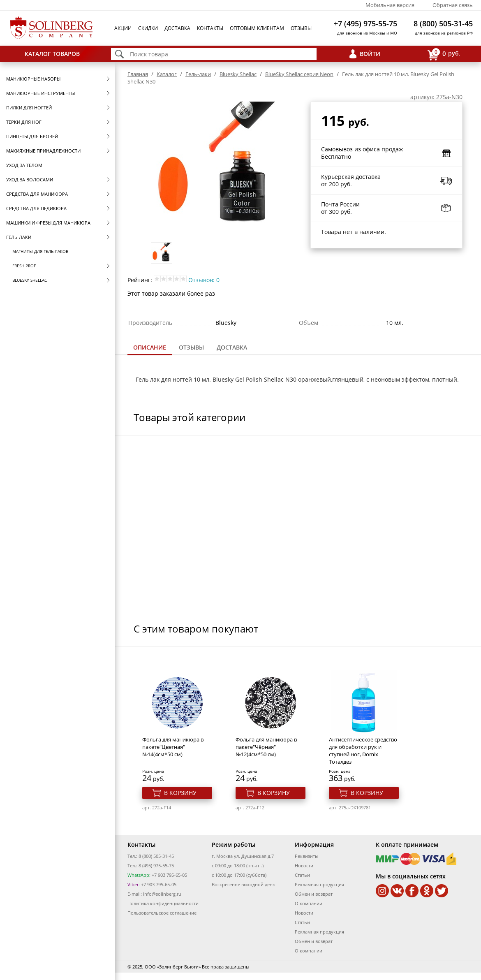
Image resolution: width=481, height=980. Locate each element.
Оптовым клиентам (257, 28)
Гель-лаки (19, 237)
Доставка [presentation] (232, 347)
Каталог (167, 74)
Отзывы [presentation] (191, 347)
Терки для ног (24, 122)
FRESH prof (24, 266)
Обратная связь (453, 5)
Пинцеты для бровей (32, 136)
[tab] (150, 348)
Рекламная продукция (319, 884)
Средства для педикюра (36, 208)
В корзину (180, 793)
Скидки (148, 28)
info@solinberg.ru (162, 894)
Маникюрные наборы (33, 79)
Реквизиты (306, 856)
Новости (304, 865)
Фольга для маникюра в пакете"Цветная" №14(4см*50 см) (173, 747)
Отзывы (301, 28)
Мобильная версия (390, 5)
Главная (138, 74)
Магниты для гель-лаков (40, 251)
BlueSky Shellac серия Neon (299, 74)
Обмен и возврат (314, 894)
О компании (309, 903)
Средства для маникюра (37, 194)
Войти (370, 54)
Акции (123, 28)
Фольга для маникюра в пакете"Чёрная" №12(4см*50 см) (266, 747)
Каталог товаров (52, 54)
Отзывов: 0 (204, 280)
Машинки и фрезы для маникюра (48, 223)
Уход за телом (24, 165)
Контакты (210, 28)
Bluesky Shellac (30, 280)
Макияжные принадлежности (43, 151)
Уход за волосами (30, 180)
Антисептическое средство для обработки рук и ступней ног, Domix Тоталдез (363, 751)
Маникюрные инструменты (40, 93)
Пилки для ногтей (29, 108)
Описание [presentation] (150, 347)
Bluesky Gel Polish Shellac (248, 379)
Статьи (302, 875)
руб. (444, 54)
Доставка (177, 28)
